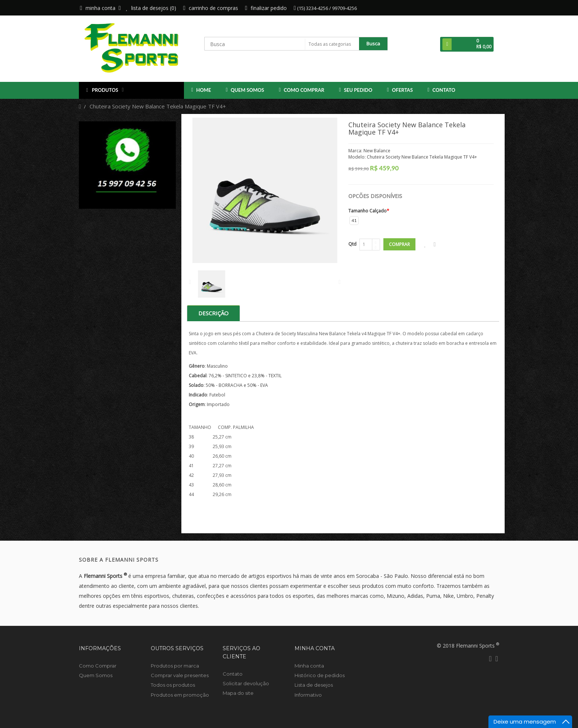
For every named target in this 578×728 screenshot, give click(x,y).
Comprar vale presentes (180, 675)
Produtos (105, 90)
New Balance (377, 151)
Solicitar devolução (246, 683)
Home (201, 90)
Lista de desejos (314, 685)
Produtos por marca (175, 666)
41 (354, 221)
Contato (441, 90)
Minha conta (309, 666)
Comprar (399, 244)
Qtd (352, 244)
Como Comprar (302, 90)
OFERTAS (400, 90)
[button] (467, 44)
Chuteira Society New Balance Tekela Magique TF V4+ (158, 106)
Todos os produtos (173, 685)
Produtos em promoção (180, 695)
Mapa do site (238, 693)
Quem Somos (245, 90)
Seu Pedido (356, 90)
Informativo (308, 695)
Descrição (213, 313)
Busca (373, 44)
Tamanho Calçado (368, 211)
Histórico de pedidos (320, 675)
